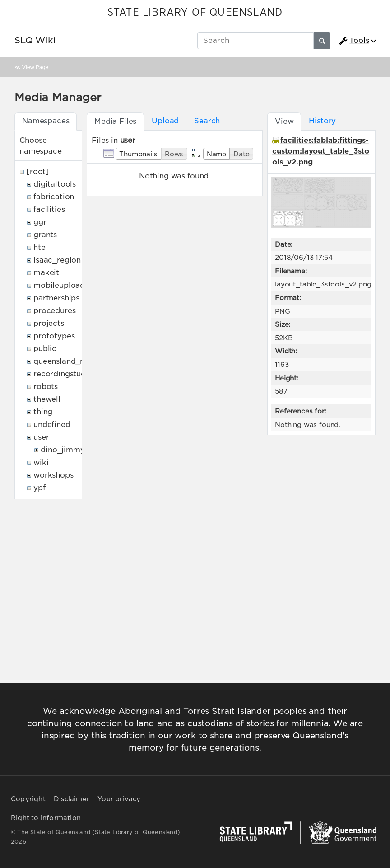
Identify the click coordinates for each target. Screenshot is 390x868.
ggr (40, 222)
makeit (46, 273)
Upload (165, 121)
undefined (52, 425)
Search (207, 121)
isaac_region (57, 260)
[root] (38, 171)
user (41, 437)
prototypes (54, 336)
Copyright (28, 799)
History (322, 121)
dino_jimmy (63, 450)
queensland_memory (72, 361)
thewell (47, 399)
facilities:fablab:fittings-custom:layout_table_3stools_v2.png (321, 151)
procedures (54, 311)
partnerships (56, 298)
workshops (53, 475)
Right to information (46, 818)
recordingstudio (63, 374)
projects (49, 323)
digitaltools (55, 184)
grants (45, 235)
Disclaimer (72, 799)
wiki (41, 462)
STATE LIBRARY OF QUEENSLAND (195, 13)
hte (39, 247)
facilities (49, 209)
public (45, 349)
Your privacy (119, 799)
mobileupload (59, 285)
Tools (354, 41)
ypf (39, 488)
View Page (35, 67)
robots (46, 387)
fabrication (54, 197)
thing (43, 412)
